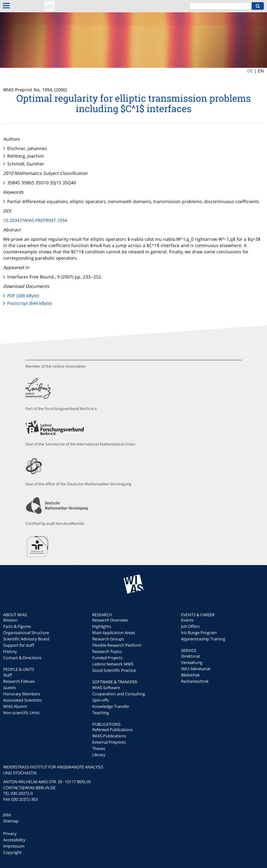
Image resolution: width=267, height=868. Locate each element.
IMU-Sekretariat (196, 669)
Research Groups (108, 639)
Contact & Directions (22, 658)
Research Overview (110, 620)
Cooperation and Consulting (119, 694)
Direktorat (191, 656)
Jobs (7, 815)
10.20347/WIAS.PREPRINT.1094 (35, 220)
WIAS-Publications (109, 736)
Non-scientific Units (21, 713)
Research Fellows (19, 681)
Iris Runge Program (199, 633)
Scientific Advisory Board (26, 639)
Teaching (101, 713)
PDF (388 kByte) (23, 296)
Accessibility (14, 840)
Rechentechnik (195, 681)
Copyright (12, 852)
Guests (10, 687)
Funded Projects (107, 658)
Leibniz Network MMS (113, 664)
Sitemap (11, 821)
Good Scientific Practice (114, 670)
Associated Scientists (22, 700)
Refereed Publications (112, 730)
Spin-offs (101, 700)
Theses (99, 748)
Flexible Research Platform (117, 645)
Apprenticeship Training (203, 639)
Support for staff (19, 645)
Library (99, 755)
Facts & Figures (17, 626)
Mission (10, 620)
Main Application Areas (114, 633)
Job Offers (190, 626)
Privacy (10, 833)
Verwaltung (192, 662)
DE (250, 71)
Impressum (14, 846)
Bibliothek (190, 675)
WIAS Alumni (15, 706)
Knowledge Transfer (111, 706)
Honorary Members (22, 694)
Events (187, 620)
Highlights (102, 626)
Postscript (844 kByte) (29, 303)
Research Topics (107, 651)
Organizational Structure (26, 633)
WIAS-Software (106, 687)
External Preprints (109, 742)
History (10, 651)
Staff (8, 675)
